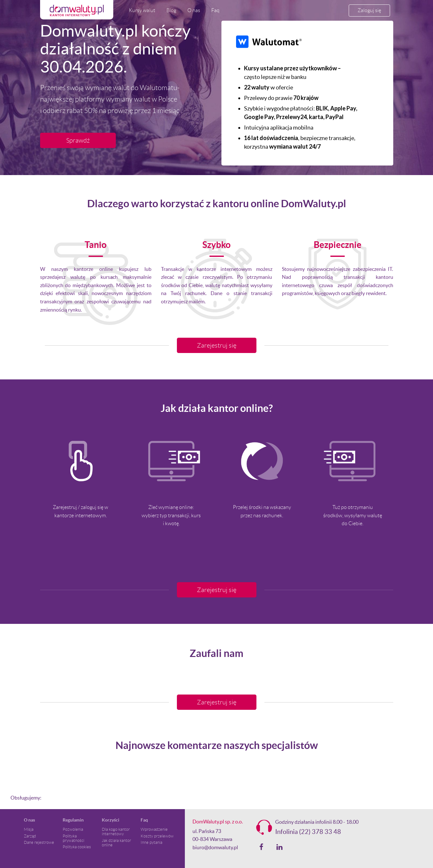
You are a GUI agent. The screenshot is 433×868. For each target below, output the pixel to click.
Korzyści (111, 820)
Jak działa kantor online (116, 843)
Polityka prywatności (73, 838)
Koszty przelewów (157, 836)
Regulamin (73, 820)
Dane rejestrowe (39, 843)
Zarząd (30, 836)
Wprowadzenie (154, 829)
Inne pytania (151, 843)
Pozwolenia (73, 829)
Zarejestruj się (217, 345)
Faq (215, 10)
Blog (171, 10)
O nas (194, 10)
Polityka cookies (77, 847)
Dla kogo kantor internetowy (116, 832)
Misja (29, 829)
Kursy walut (142, 10)
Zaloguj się (369, 10)
